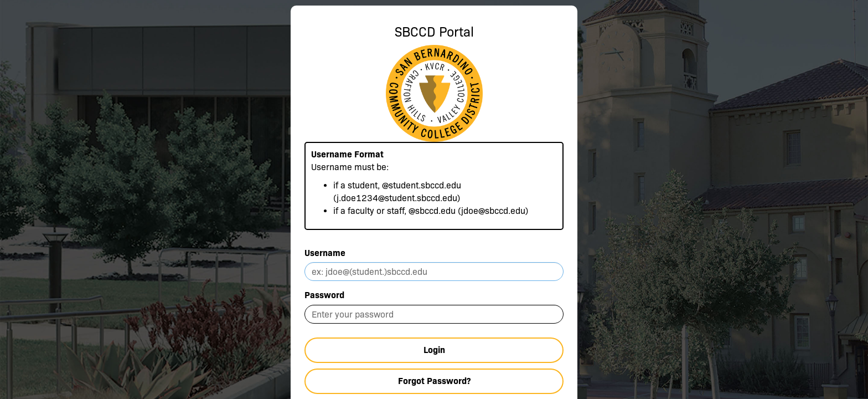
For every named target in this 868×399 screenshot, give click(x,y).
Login (434, 350)
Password (324, 295)
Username (325, 253)
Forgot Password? (434, 381)
